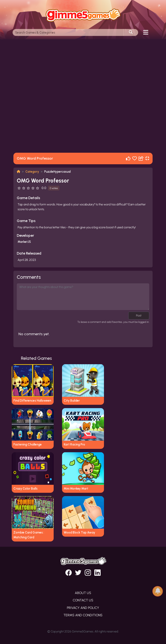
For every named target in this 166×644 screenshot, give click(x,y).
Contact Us (83, 600)
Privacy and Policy (83, 608)
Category (32, 172)
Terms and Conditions (83, 615)
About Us (83, 593)
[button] (158, 591)
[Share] (141, 158)
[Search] (68, 32)
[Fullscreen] (147, 158)
